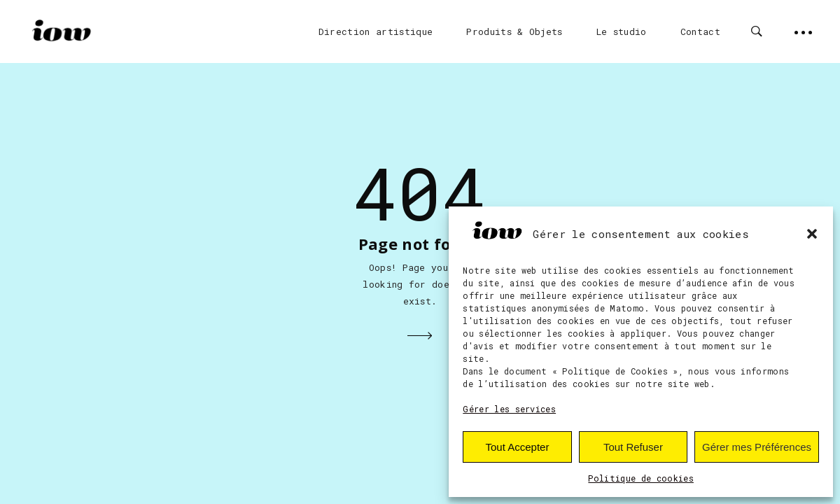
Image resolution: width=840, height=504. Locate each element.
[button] (812, 234)
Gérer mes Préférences (757, 447)
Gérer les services (509, 409)
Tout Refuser (633, 447)
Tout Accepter (518, 447)
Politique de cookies (641, 478)
